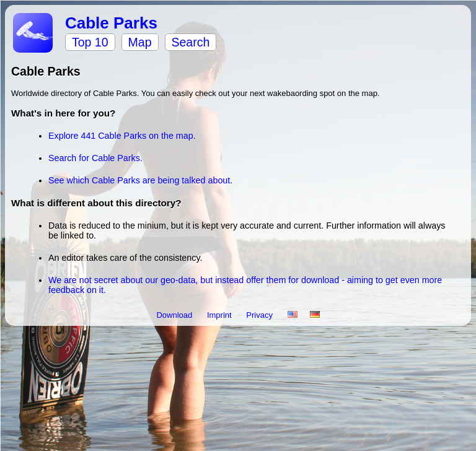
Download (175, 315)
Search (191, 42)
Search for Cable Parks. (95, 158)
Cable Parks (111, 23)
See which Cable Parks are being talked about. (140, 180)
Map (140, 42)
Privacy (260, 315)
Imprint (220, 315)
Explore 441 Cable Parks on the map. (122, 136)
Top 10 (90, 42)
